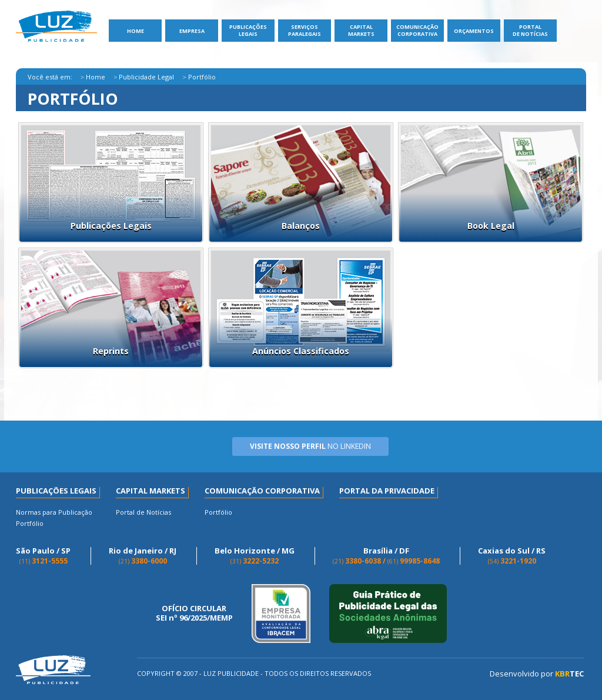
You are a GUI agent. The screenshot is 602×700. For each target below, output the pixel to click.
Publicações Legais (248, 30)
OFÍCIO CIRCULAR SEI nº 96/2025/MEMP (194, 613)
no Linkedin (310, 446)
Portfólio (30, 523)
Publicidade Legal (146, 77)
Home (136, 31)
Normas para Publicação (54, 512)
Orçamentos (474, 31)
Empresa (192, 31)
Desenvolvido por (537, 674)
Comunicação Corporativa (417, 30)
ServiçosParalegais (305, 30)
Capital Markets (361, 30)
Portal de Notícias (530, 30)
